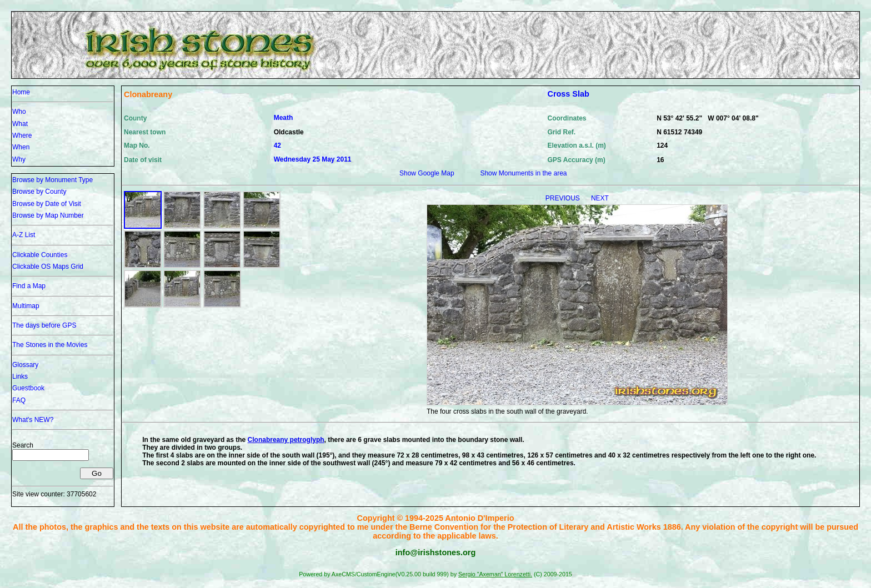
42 (277, 145)
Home (21, 92)
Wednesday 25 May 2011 (313, 159)
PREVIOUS (564, 198)
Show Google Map (427, 173)
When (21, 147)
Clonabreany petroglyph (286, 440)
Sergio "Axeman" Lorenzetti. (495, 574)
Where (22, 135)
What (20, 124)
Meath (284, 118)
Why (19, 159)
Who (19, 112)
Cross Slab (569, 94)
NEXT (600, 198)
